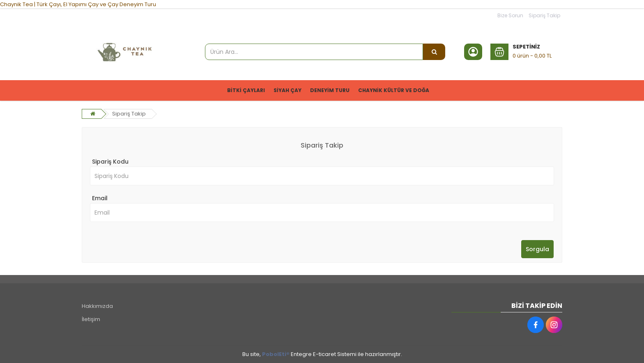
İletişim (91, 319)
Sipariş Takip (544, 15)
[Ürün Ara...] (434, 52)
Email (100, 198)
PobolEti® (276, 354)
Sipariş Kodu (110, 162)
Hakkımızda (97, 306)
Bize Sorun (510, 15)
